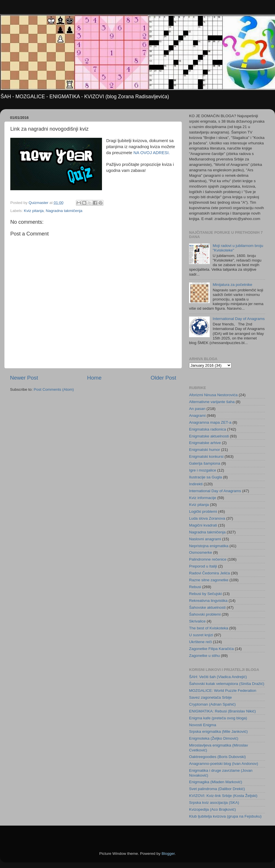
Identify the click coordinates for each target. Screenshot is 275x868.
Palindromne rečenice (208, 559)
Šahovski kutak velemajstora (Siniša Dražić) (227, 684)
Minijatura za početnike (232, 285)
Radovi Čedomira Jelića (210, 573)
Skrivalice (197, 621)
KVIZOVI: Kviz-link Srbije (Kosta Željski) (223, 796)
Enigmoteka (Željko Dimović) (214, 738)
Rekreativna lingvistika (208, 601)
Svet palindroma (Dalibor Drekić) (217, 789)
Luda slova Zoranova (207, 518)
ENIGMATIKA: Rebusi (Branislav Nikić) (222, 711)
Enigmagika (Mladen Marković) (216, 782)
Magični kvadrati (203, 525)
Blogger (168, 854)
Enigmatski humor (205, 450)
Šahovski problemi (205, 614)
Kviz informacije (203, 498)
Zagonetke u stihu (204, 656)
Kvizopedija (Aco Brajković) (213, 809)
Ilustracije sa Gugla (206, 477)
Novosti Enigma (203, 725)
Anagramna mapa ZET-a (210, 422)
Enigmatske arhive (205, 443)
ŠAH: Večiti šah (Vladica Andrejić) (218, 677)
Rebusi (195, 587)
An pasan (197, 409)
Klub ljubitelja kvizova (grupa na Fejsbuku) (225, 816)
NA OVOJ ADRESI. (152, 153)
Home (94, 378)
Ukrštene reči (201, 642)
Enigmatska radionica (208, 429)
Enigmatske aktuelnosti (209, 436)
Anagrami (197, 416)
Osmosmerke (201, 552)
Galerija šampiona (205, 463)
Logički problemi (203, 511)
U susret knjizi (201, 635)
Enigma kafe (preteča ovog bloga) (218, 718)
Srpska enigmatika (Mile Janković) (218, 731)
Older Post (163, 378)
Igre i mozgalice (203, 470)
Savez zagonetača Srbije (210, 697)
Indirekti (196, 484)
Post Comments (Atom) (54, 389)
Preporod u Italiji (203, 566)
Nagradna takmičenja (64, 211)
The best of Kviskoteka (209, 628)
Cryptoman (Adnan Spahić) (212, 704)
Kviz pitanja (34, 211)
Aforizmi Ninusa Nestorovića (213, 395)
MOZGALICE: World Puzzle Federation (223, 691)
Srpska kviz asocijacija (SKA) (214, 803)
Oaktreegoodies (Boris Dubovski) (217, 757)
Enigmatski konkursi (206, 456)
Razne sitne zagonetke (209, 580)
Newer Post (24, 378)
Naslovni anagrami (205, 539)
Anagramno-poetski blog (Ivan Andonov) (224, 764)
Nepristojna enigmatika (209, 546)
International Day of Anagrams (239, 319)
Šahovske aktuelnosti (207, 607)
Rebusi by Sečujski (205, 594)
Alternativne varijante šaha (212, 402)
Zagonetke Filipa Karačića (211, 649)
